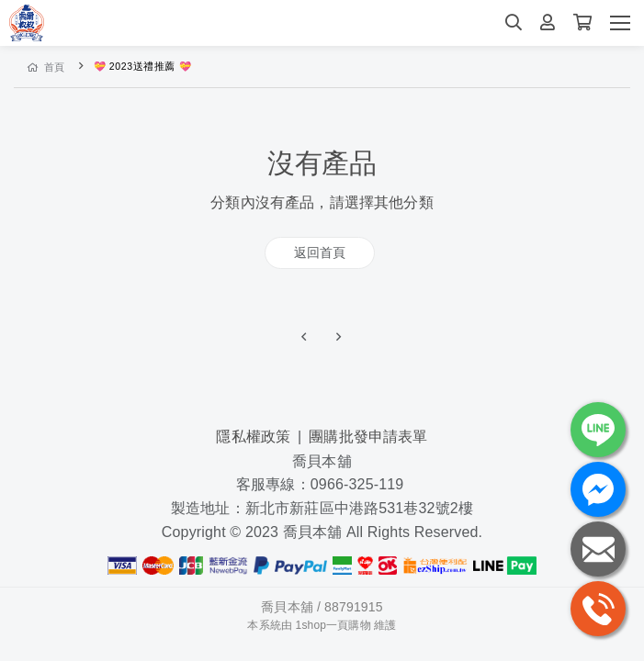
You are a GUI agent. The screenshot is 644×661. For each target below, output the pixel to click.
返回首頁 (320, 252)
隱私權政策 (253, 437)
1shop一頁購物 (333, 625)
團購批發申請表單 (368, 437)
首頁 (46, 67)
